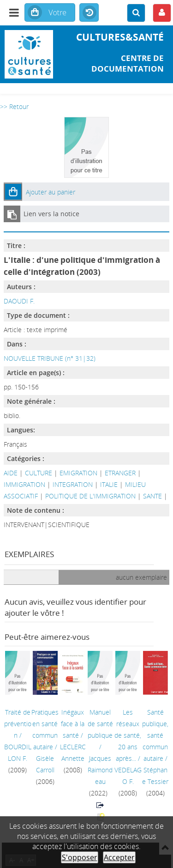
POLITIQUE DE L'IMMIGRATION (90, 496)
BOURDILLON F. (18, 753)
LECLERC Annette (73, 753)
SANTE (152, 496)
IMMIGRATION (24, 484)
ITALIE (109, 484)
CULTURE (39, 473)
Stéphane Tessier (155, 776)
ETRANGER (120, 473)
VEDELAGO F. (128, 776)
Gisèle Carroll (45, 764)
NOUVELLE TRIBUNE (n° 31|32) (50, 358)
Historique (89, 13)
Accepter (119, 857)
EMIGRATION (78, 473)
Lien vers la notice (51, 214)
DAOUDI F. (19, 301)
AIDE (11, 473)
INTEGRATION (73, 484)
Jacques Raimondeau (100, 770)
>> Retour (14, 106)
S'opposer (80, 857)
